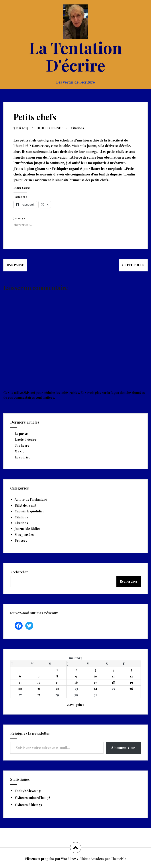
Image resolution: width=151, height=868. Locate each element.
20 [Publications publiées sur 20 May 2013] (20, 689)
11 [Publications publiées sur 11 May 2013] (113, 676)
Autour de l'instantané (31, 499)
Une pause (15, 265)
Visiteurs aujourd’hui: (31, 798)
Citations (77, 128)
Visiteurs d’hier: (27, 805)
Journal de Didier (27, 529)
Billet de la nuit (25, 505)
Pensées (21, 541)
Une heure (22, 445)
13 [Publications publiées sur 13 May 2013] (20, 682)
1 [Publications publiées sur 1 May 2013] (57, 670)
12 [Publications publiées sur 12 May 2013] (131, 676)
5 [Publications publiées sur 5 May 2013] (131, 670)
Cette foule (133, 265)
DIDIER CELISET (50, 128)
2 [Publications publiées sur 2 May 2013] (76, 670)
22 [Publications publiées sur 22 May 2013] (57, 689)
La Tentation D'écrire (76, 56)
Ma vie (19, 451)
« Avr (71, 705)
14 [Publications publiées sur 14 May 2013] (39, 682)
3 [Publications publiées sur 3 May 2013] (95, 670)
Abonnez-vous (123, 748)
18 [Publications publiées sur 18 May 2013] (113, 682)
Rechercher (19, 572)
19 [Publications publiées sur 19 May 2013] (131, 682)
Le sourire (22, 457)
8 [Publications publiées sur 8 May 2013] (57, 676)
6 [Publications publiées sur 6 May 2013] (20, 676)
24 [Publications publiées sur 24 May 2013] (95, 689)
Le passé (21, 434)
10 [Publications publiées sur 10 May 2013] (95, 676)
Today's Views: (26, 791)
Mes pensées (24, 535)
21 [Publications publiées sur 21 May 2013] (39, 689)
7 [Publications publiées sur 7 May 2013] (39, 676)
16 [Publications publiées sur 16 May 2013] (76, 682)
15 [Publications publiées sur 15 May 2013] (57, 682)
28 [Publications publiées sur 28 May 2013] (39, 695)
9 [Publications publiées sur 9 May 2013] (76, 676)
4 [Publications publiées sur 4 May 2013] (113, 670)
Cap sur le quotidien (29, 511)
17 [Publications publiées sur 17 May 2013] (95, 682)
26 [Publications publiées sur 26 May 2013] (131, 689)
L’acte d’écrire (26, 439)
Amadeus (97, 859)
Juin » (80, 705)
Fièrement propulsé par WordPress (52, 859)
